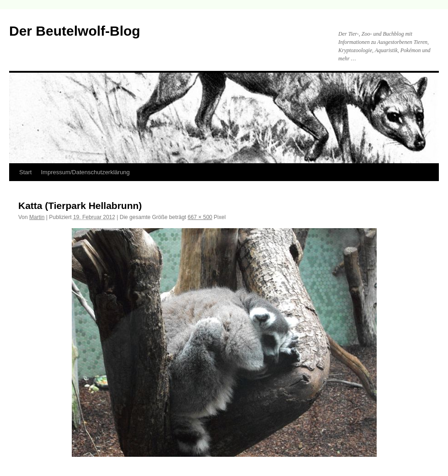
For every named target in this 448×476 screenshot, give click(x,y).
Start (25, 172)
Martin (37, 217)
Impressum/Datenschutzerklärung (85, 172)
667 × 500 (200, 217)
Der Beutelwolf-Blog (75, 31)
